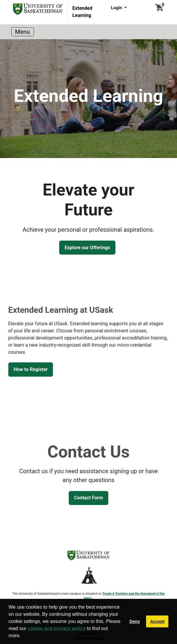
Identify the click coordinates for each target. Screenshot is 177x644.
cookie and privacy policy (57, 628)
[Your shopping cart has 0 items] (159, 8)
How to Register (31, 369)
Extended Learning (82, 12)
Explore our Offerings (87, 248)
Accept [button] (157, 621)
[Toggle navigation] (23, 32)
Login (117, 8)
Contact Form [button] (89, 498)
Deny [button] (135, 621)
